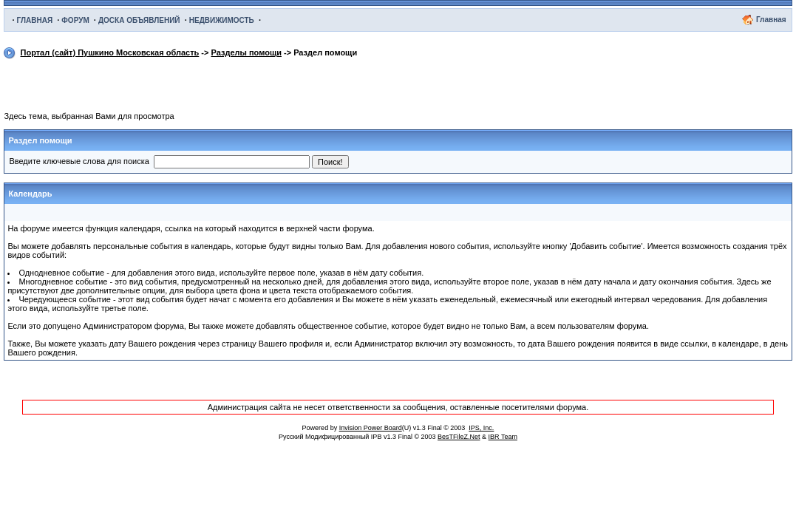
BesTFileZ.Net (459, 437)
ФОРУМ (75, 20)
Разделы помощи (246, 52)
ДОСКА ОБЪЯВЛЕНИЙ (139, 20)
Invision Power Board (371, 428)
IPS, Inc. (481, 428)
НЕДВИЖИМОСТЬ (222, 20)
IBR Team (503, 437)
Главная (771, 20)
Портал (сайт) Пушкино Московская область (110, 52)
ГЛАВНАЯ (35, 20)
